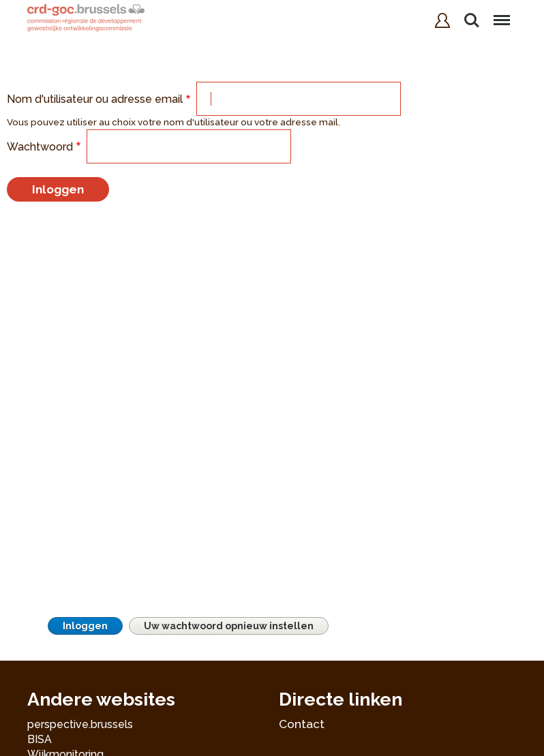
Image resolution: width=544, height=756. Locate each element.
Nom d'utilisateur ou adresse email (95, 99)
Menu (501, 14)
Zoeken (472, 20)
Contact (302, 724)
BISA (40, 739)
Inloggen (85, 626)
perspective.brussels (80, 724)
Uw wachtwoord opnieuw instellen (229, 626)
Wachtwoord (40, 147)
